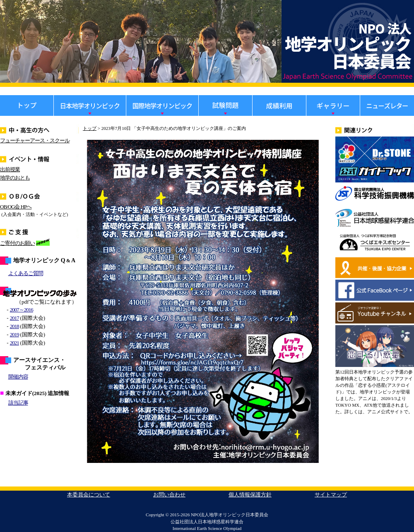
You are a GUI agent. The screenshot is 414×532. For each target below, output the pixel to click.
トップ (90, 128)
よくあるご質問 (26, 273)
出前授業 (10, 169)
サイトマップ (331, 495)
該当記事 (18, 403)
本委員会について (89, 495)
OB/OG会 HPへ (16, 207)
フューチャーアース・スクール (35, 140)
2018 (14, 326)
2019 (14, 334)
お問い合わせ (169, 495)
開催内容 (18, 377)
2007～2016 (22, 310)
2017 (14, 318)
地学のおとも (15, 178)
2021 (14, 343)
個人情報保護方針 (250, 495)
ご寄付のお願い (17, 243)
